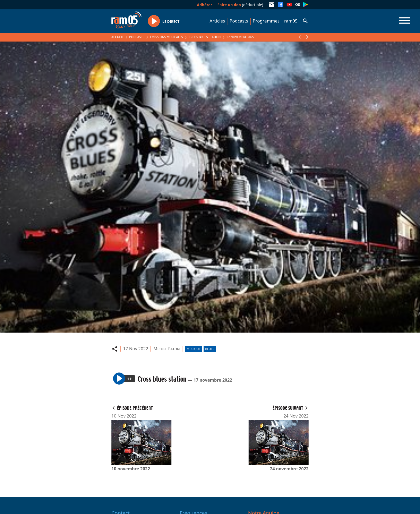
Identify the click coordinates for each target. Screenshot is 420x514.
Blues (210, 349)
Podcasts (239, 21)
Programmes (266, 21)
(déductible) (240, 5)
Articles (217, 21)
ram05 (291, 21)
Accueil (117, 37)
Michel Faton (167, 349)
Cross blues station (205, 37)
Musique (194, 349)
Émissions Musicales (166, 37)
